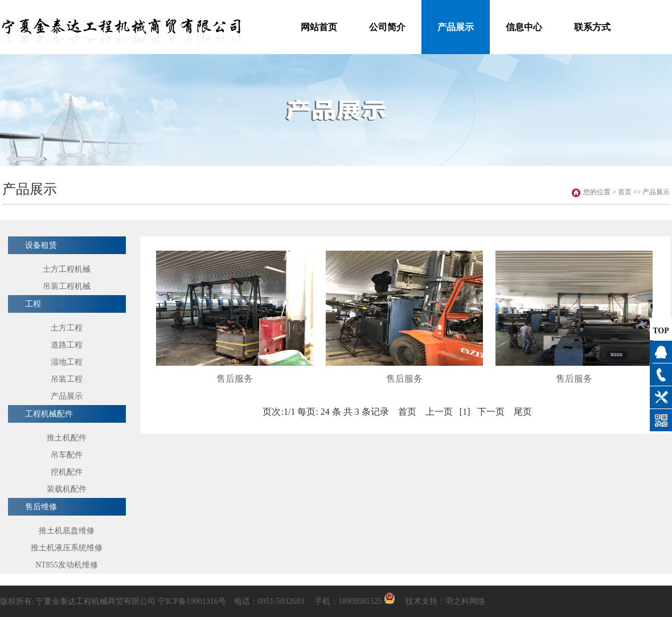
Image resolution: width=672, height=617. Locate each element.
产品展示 (456, 27)
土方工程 (67, 328)
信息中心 (524, 27)
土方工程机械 (67, 269)
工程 (33, 304)
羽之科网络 (465, 601)
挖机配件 (67, 472)
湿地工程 (67, 362)
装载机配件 (67, 489)
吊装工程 (67, 379)
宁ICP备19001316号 (192, 601)
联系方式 (592, 27)
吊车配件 (67, 455)
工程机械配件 (49, 414)
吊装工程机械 (67, 286)
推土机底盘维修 (67, 531)
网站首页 (319, 27)
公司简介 (387, 27)
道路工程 (67, 345)
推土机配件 (67, 438)
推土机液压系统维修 (67, 548)
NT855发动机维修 (67, 565)
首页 (625, 192)
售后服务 (235, 379)
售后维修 (41, 507)
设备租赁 (41, 245)
